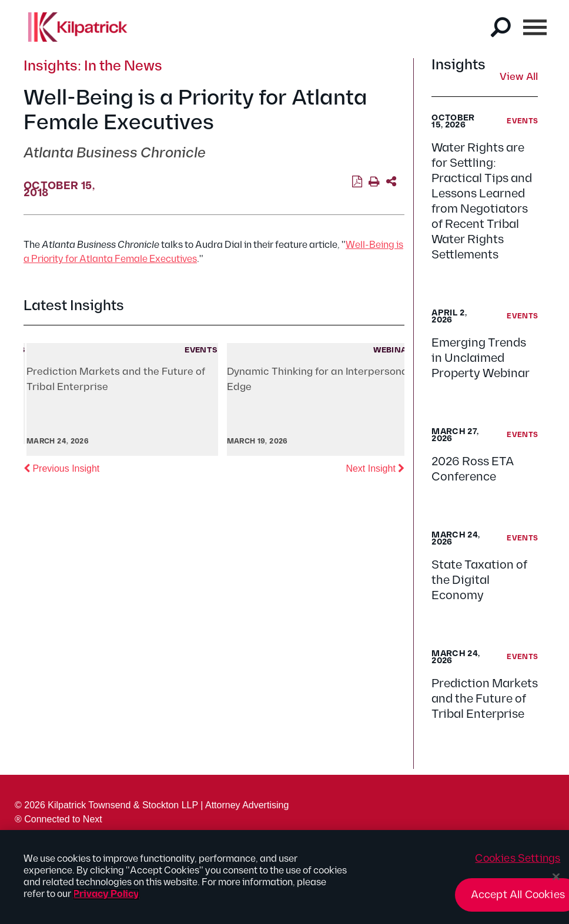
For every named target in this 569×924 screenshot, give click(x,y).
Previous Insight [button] (61, 468)
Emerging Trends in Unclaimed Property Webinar (481, 358)
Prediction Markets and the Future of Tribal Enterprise (485, 699)
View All (519, 78)
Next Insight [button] (375, 468)
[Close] (556, 877)
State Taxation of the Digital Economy (479, 580)
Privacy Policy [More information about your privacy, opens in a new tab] (106, 894)
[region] (284, 877)
